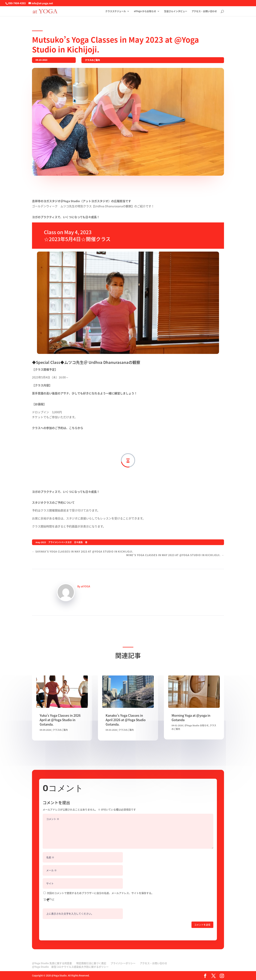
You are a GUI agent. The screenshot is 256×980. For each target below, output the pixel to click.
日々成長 (78, 542)
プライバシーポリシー (123, 963)
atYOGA (86, 586)
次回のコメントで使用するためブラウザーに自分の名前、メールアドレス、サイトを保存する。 (100, 893)
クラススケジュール (116, 11)
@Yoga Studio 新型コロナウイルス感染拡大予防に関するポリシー (70, 967)
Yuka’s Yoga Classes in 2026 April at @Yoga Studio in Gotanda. (60, 720)
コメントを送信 (202, 925)
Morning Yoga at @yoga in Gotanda (191, 718)
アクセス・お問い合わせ (204, 11)
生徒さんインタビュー (176, 11)
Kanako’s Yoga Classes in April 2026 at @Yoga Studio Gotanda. (126, 720)
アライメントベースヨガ (60, 542)
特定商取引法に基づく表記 (91, 963)
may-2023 (41, 542)
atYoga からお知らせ (145, 11)
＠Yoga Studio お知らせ (197, 725)
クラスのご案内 (92, 60)
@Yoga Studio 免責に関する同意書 (52, 963)
